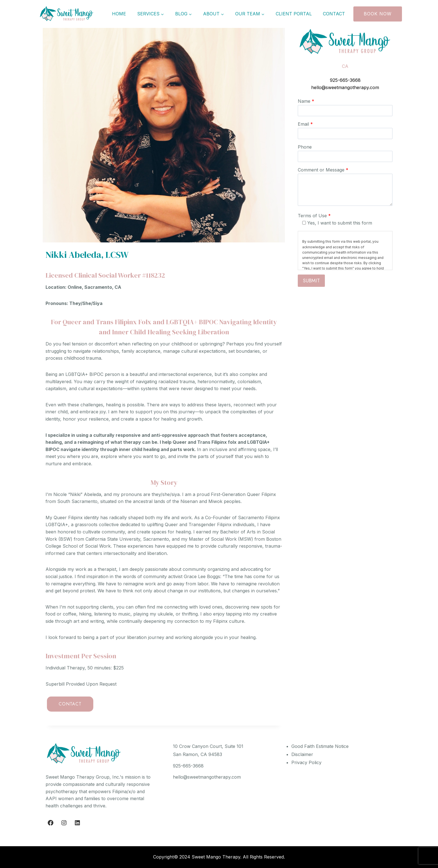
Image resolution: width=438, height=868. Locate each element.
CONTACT (70, 704)
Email (305, 124)
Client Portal (294, 14)
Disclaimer (302, 754)
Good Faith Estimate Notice (320, 746)
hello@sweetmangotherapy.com (345, 87)
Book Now (378, 14)
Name (306, 101)
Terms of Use (314, 216)
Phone (305, 147)
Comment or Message (323, 170)
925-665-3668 (345, 80)
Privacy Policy (306, 762)
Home (119, 14)
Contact (334, 14)
